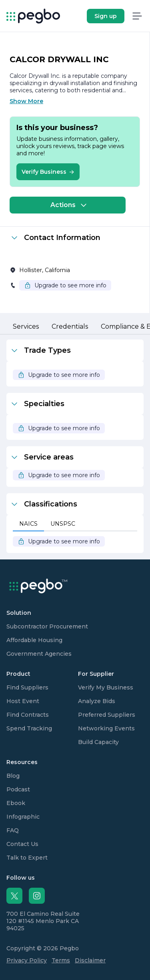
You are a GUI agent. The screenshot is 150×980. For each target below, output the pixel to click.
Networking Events (106, 728)
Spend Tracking (29, 728)
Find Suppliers (27, 687)
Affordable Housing (34, 640)
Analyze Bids (97, 701)
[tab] (26, 327)
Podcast (18, 789)
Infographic (23, 817)
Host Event (23, 701)
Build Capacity (98, 742)
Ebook (16, 803)
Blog (13, 776)
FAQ (13, 830)
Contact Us (22, 844)
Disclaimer (90, 960)
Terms (61, 960)
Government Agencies (39, 654)
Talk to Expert (27, 858)
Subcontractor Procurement (47, 626)
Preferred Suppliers (107, 715)
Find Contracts (28, 715)
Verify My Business (106, 687)
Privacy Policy (27, 960)
